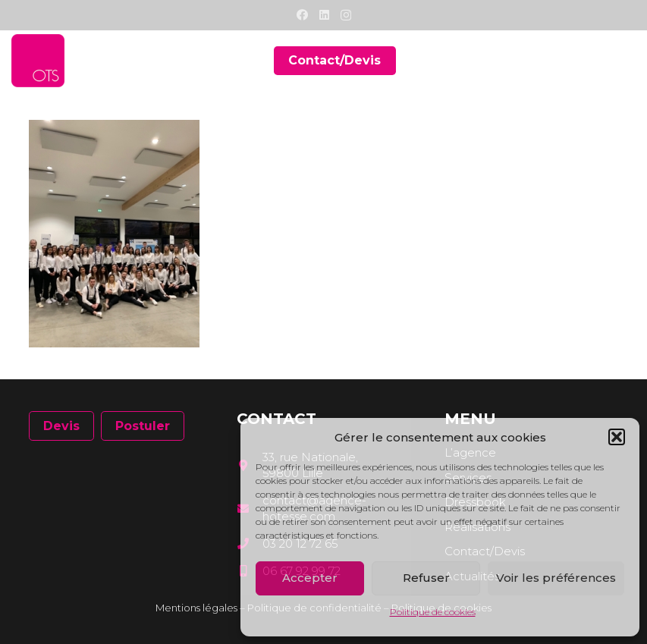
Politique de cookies (433, 612)
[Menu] (625, 61)
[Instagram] (346, 16)
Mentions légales (196, 608)
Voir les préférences (556, 578)
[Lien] (38, 61)
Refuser (426, 578)
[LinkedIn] (324, 15)
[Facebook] (302, 15)
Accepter (310, 578)
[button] (617, 437)
